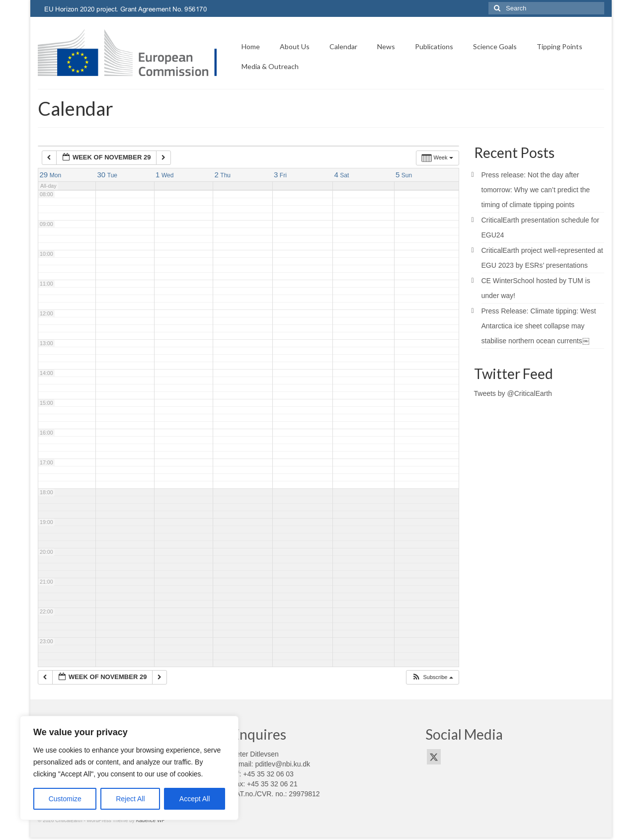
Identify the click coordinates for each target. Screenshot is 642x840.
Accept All (195, 799)
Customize (65, 799)
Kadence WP (151, 820)
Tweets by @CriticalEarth (513, 393)
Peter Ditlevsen (255, 754)
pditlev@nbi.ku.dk (282, 764)
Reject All (130, 799)
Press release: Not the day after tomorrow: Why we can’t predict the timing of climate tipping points (536, 190)
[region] (129, 768)
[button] (432, 677)
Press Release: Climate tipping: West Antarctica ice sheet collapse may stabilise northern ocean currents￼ (539, 326)
